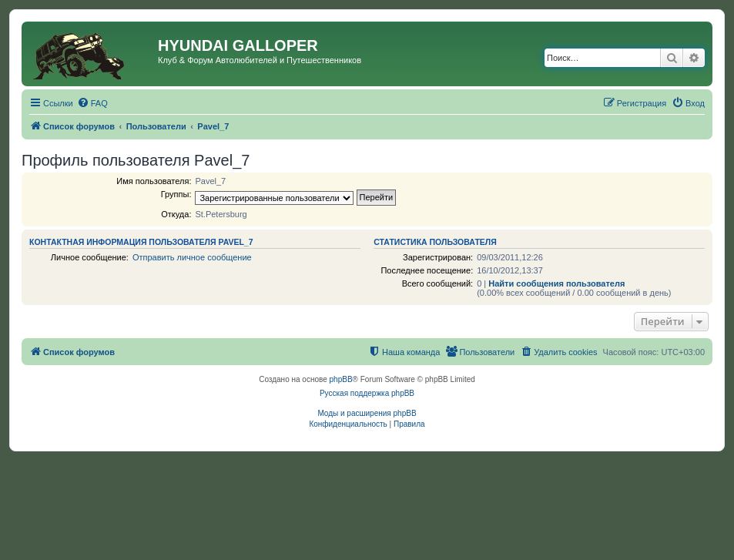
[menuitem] (92, 103)
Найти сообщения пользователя (556, 283)
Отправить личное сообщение (192, 257)
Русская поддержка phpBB (367, 393)
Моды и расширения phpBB (367, 413)
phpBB (341, 379)
